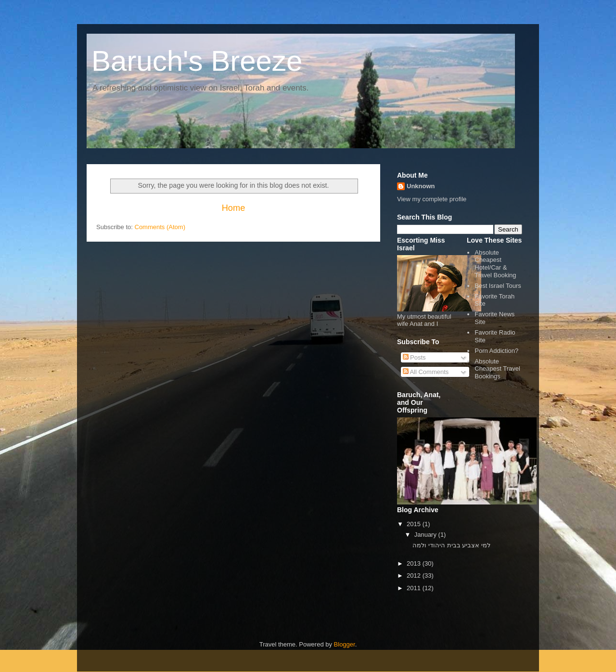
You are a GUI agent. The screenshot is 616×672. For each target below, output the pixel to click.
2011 (415, 588)
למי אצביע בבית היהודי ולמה (451, 545)
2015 (415, 524)
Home (234, 208)
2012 (415, 575)
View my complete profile (432, 199)
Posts (414, 357)
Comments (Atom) (160, 227)
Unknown (421, 186)
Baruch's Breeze (197, 61)
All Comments (426, 372)
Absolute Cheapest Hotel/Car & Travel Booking (495, 264)
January (426, 535)
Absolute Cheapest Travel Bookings (497, 369)
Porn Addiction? (496, 351)
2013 (415, 563)
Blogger (345, 644)
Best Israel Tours (498, 286)
